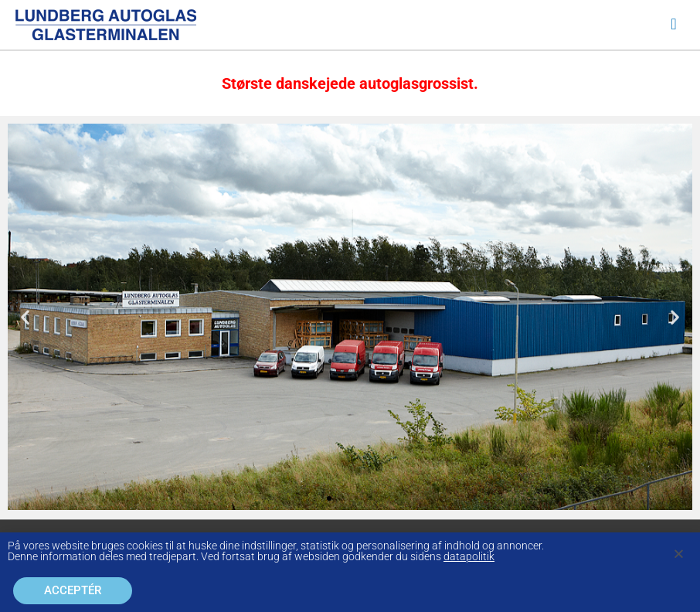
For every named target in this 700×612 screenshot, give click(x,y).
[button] (25, 317)
